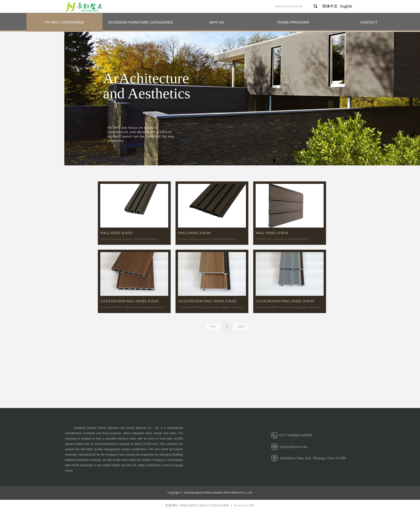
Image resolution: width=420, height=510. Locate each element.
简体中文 (330, 6)
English (346, 6)
